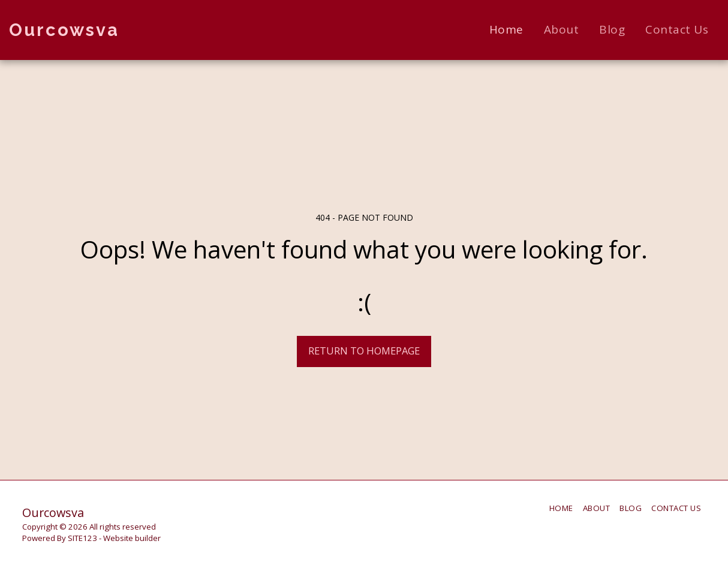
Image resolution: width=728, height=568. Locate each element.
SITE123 (82, 538)
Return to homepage (364, 351)
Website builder (132, 538)
